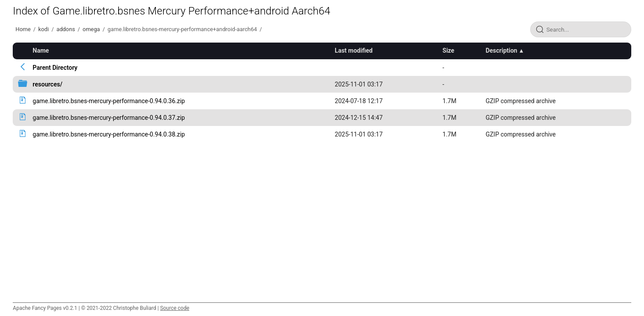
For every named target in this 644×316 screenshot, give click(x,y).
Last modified (354, 50)
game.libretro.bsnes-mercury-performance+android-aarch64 (182, 29)
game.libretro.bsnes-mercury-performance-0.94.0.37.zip (109, 118)
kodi (43, 29)
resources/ (47, 84)
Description (501, 50)
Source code (174, 308)
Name (41, 50)
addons (65, 29)
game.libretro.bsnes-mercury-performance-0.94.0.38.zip (109, 134)
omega (91, 29)
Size (448, 50)
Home (23, 29)
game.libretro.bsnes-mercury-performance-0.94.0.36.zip (109, 101)
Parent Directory (55, 68)
